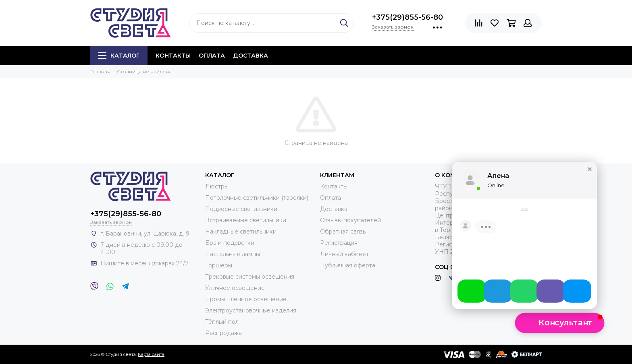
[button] (590, 176)
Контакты (173, 56)
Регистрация (339, 243)
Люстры (217, 186)
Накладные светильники (241, 232)
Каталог (119, 56)
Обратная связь (343, 232)
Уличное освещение (235, 288)
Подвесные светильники (241, 209)
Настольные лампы (233, 254)
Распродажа (223, 333)
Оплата (212, 56)
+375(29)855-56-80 (407, 17)
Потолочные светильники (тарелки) (257, 198)
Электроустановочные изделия (251, 310)
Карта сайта (151, 354)
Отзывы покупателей (350, 220)
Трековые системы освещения (250, 277)
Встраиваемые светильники (246, 220)
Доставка (251, 56)
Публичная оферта (348, 265)
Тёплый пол (222, 322)
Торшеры (219, 265)
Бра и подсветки (230, 243)
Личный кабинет (344, 254)
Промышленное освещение (246, 299)
